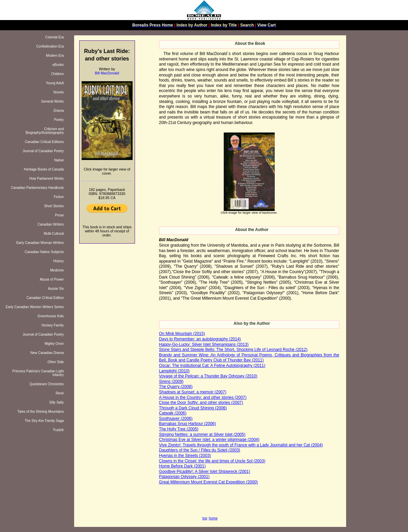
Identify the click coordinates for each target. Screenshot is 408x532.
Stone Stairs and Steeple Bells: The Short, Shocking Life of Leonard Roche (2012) (233, 350)
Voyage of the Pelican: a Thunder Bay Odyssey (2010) (208, 376)
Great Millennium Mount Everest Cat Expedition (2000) (209, 482)
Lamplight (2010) (174, 371)
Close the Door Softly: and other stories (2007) (201, 403)
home (213, 518)
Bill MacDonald (107, 73)
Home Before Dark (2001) (182, 466)
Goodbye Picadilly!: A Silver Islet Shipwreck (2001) (205, 472)
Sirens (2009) (171, 382)
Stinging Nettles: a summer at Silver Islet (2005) (202, 435)
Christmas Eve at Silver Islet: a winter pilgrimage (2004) (209, 440)
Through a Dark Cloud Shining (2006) (193, 408)
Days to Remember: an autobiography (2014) (200, 339)
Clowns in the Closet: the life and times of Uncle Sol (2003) (212, 461)
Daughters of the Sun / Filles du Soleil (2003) (200, 450)
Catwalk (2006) (173, 413)
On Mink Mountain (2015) (182, 334)
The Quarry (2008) (176, 387)
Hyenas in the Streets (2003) (185, 456)
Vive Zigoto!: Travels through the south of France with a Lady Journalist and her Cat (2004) (241, 445)
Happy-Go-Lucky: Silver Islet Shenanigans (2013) (204, 344)
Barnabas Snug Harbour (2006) (188, 424)
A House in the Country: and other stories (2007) (203, 397)
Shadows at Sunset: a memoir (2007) (193, 392)
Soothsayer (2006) (176, 419)
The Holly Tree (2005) (179, 429)
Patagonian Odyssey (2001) (184, 477)
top (205, 518)
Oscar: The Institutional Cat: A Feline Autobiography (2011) (212, 366)
